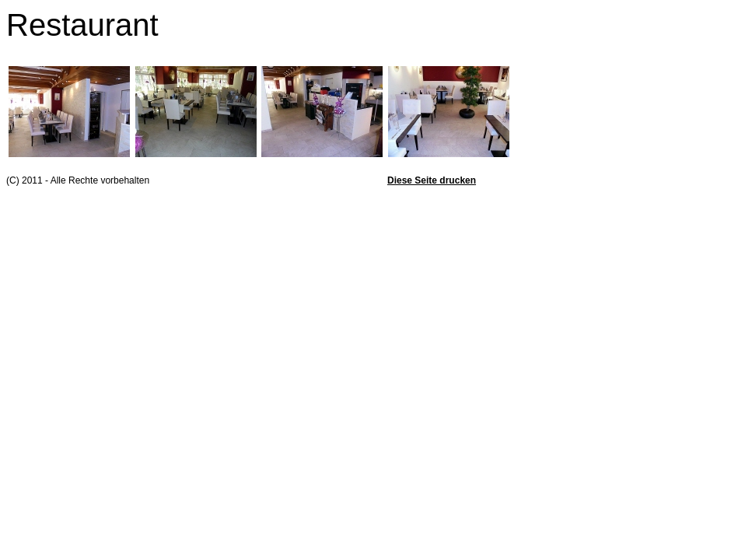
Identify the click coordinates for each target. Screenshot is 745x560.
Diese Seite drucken (432, 180)
